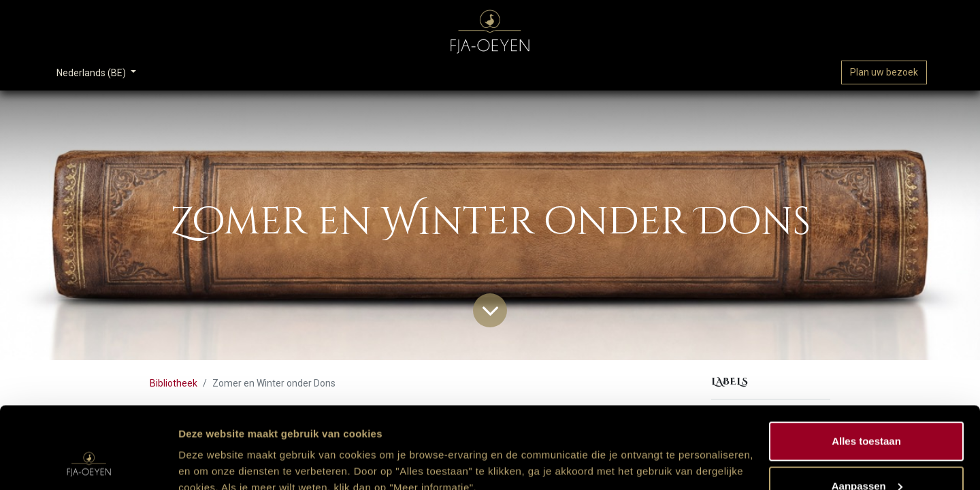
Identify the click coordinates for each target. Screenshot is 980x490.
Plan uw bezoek (884, 72)
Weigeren (866, 454)
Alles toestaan (866, 364)
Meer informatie (217, 448)
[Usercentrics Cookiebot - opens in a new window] (88, 463)
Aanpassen (867, 409)
